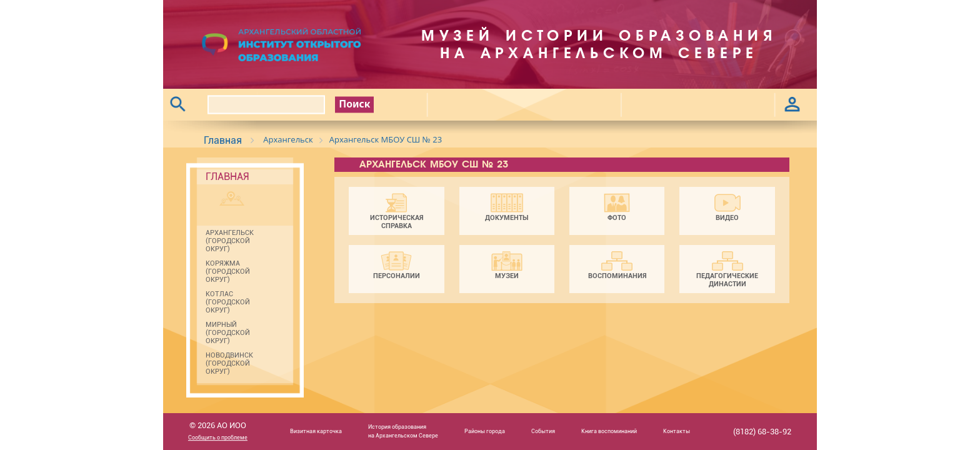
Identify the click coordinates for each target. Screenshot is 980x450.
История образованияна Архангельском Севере (403, 431)
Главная (223, 140)
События (543, 431)
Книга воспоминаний (609, 431)
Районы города (485, 431)
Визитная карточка (316, 431)
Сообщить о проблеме (218, 438)
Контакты (677, 431)
